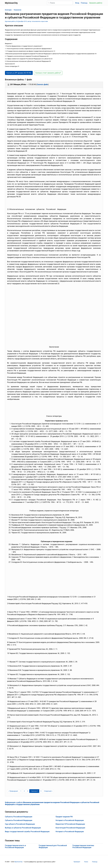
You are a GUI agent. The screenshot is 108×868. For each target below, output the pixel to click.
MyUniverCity (18, 862)
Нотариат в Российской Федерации (70, 820)
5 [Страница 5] (41, 791)
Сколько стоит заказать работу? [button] (48, 73)
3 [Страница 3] (28, 791)
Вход (77, 3)
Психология (17, 10)
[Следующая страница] (48, 791)
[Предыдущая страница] (13, 791)
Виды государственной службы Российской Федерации (27, 832)
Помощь (84, 3)
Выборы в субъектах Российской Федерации (23, 828)
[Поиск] (60, 3)
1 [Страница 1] (21, 791)
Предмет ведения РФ (64, 817)
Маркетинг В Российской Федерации (70, 824)
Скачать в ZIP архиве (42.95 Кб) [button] (19, 73)
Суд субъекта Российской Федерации (20, 824)
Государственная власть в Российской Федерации (15, 846)
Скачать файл (42, 84)
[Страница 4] (34, 791)
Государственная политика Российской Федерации (83, 846)
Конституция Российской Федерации (70, 828)
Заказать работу (96, 3)
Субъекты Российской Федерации (19, 817)
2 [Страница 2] (24, 791)
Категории (8, 10)
